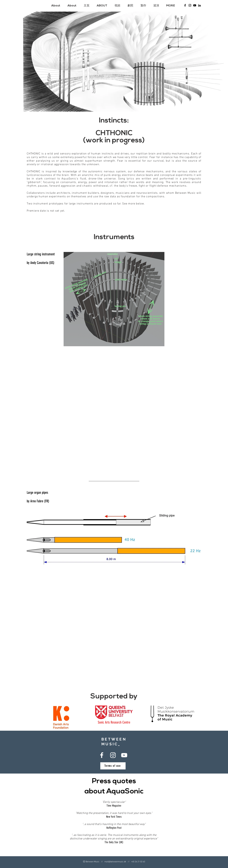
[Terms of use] (113, 766)
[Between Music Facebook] (185, 5)
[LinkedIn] (199, 5)
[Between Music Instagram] (190, 5)
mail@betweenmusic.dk (115, 862)
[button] (103, 6)
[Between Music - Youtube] (195, 5)
